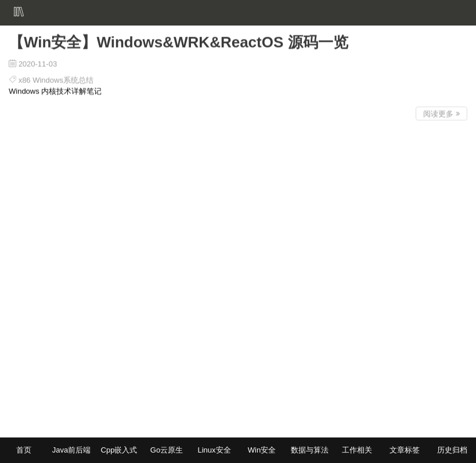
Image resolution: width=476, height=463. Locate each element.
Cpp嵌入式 (119, 450)
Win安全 (262, 450)
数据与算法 (310, 450)
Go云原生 (167, 450)
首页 (24, 450)
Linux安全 (214, 450)
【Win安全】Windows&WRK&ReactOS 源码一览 (178, 41)
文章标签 (405, 450)
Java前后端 (71, 450)
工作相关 (357, 450)
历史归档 (452, 450)
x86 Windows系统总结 (56, 79)
